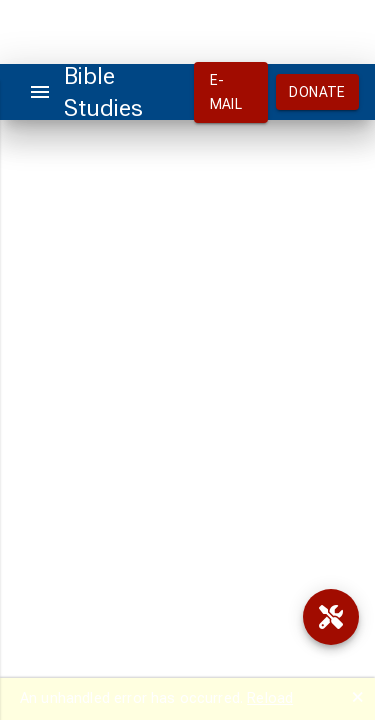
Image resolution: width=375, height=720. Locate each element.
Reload (270, 698)
